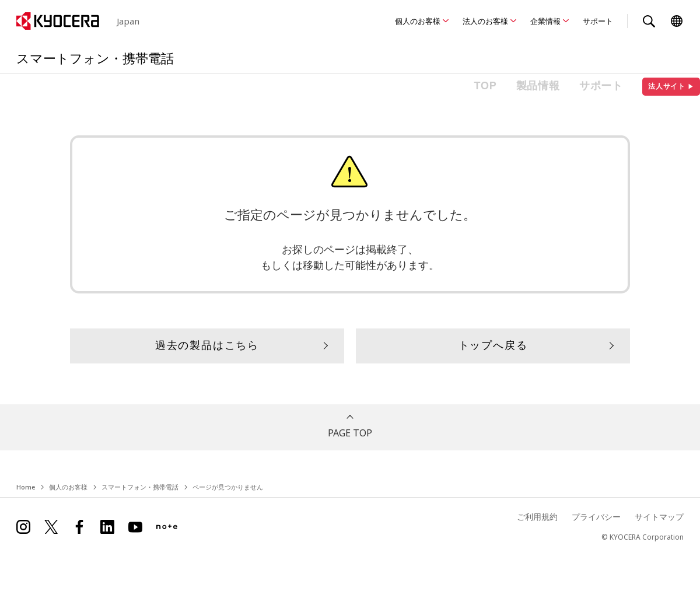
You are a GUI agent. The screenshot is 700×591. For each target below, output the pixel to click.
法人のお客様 (485, 21)
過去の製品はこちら (207, 345)
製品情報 (538, 86)
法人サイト (671, 86)
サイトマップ (659, 517)
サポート (598, 21)
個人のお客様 (418, 21)
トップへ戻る (493, 345)
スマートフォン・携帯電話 (140, 487)
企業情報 (545, 21)
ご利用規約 (537, 517)
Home (26, 487)
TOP (486, 86)
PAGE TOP (350, 433)
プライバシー (596, 517)
